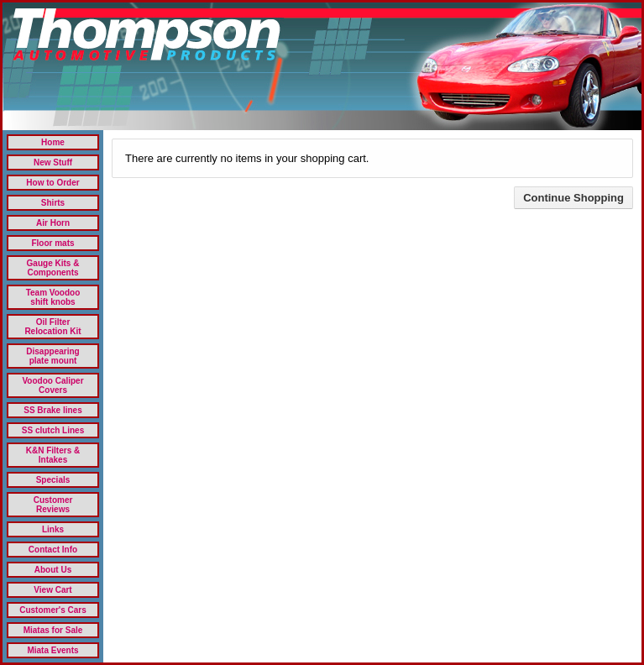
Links (53, 529)
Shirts (53, 203)
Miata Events (52, 650)
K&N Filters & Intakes (53, 455)
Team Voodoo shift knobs (53, 297)
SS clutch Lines (53, 430)
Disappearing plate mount (52, 356)
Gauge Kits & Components (53, 268)
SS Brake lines (52, 410)
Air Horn (53, 223)
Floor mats (52, 243)
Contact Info (53, 550)
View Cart (52, 590)
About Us (53, 570)
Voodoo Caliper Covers (52, 385)
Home (53, 142)
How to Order (52, 183)
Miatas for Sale (53, 630)
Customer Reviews (53, 505)
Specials (53, 480)
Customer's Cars (53, 610)
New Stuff (53, 162)
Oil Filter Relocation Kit (52, 327)
